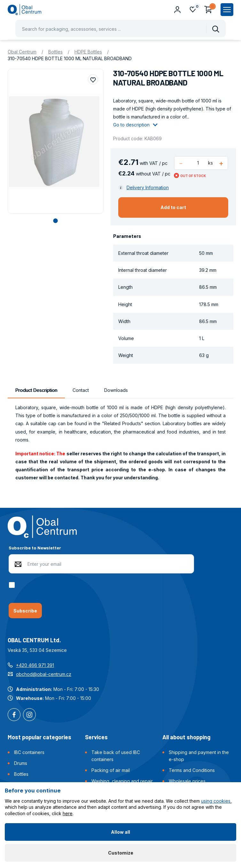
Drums (21, 763)
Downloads (116, 390)
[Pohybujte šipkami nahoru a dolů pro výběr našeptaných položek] (120, 28)
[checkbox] (13, 585)
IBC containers (29, 752)
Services (96, 737)
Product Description (36, 390)
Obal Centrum (22, 52)
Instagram (29, 715)
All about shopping (186, 737)
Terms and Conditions (192, 770)
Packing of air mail (111, 770)
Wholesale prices (187, 781)
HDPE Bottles (88, 52)
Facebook (14, 715)
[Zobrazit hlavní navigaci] (227, 10)
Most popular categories (39, 737)
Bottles (55, 52)
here (68, 813)
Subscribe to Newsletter (35, 548)
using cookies (216, 801)
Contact (81, 390)
